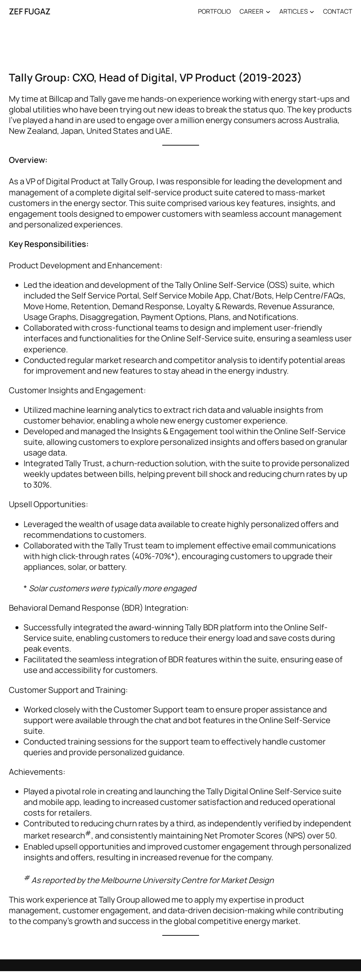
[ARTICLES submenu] (312, 11)
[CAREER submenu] (268, 11)
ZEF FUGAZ (30, 11)
